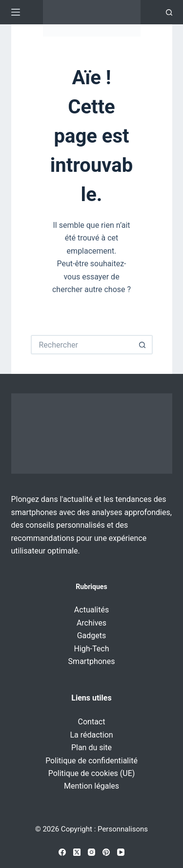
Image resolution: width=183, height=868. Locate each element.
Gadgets (92, 636)
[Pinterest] (106, 852)
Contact (92, 722)
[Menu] (16, 12)
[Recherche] (169, 12)
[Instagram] (91, 852)
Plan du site (91, 748)
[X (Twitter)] (77, 852)
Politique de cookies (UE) (92, 773)
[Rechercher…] (82, 345)
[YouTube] (121, 852)
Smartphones (92, 661)
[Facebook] (62, 852)
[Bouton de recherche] (143, 345)
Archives (91, 623)
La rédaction (91, 735)
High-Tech (92, 649)
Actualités (91, 610)
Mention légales (91, 786)
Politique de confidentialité (91, 761)
